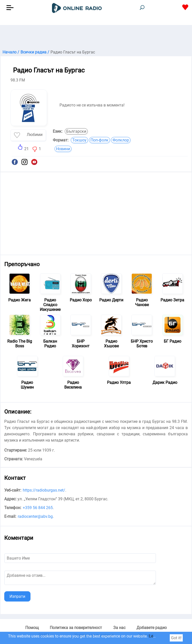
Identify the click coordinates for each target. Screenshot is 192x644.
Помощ (32, 628)
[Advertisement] (96, 37)
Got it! (176, 638)
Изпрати (17, 596)
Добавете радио (152, 628)
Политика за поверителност (76, 628)
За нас (119, 628)
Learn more (159, 636)
